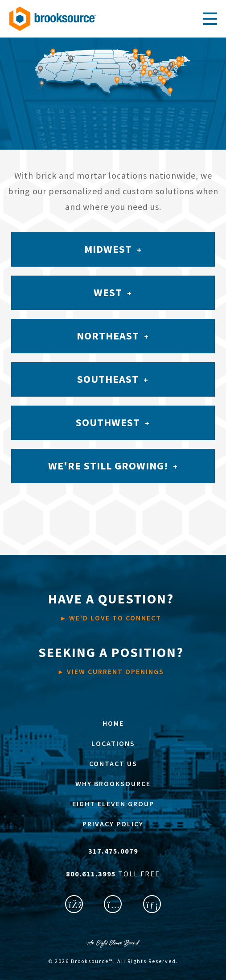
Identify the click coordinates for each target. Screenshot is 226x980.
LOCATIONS (113, 743)
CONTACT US (113, 763)
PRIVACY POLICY (113, 824)
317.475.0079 (113, 851)
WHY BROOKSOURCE (113, 783)
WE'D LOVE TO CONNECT (111, 606)
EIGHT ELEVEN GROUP (113, 804)
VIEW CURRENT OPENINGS (111, 660)
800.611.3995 (92, 874)
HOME (113, 723)
